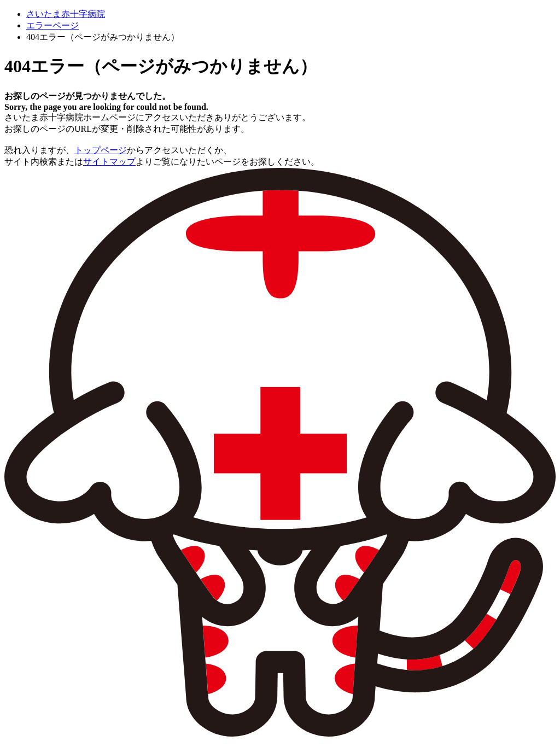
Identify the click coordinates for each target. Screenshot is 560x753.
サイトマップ (109, 162)
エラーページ (52, 25)
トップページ (101, 150)
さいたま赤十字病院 (66, 14)
